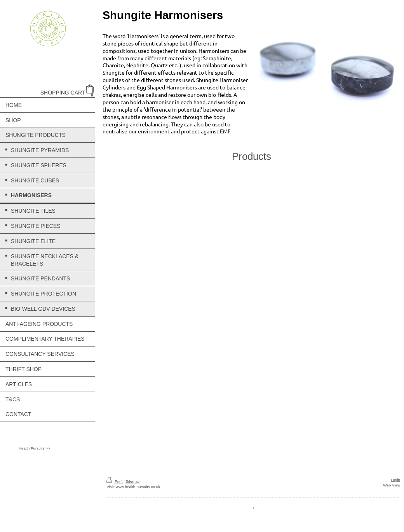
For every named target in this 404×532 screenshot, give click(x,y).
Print (115, 481)
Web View (392, 485)
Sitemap (132, 481)
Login (395, 480)
